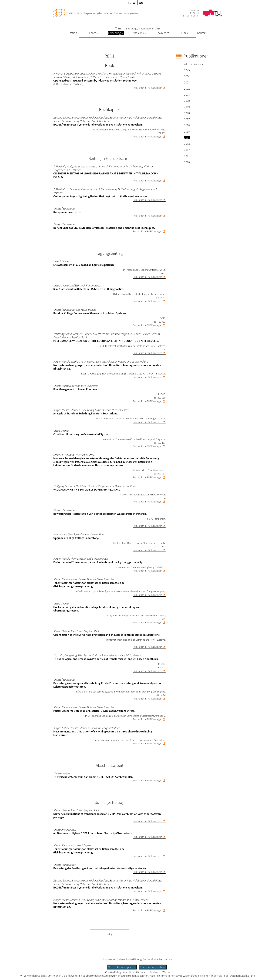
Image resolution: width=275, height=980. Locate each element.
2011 (187, 156)
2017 (187, 119)
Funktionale (137, 972)
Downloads (164, 33)
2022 (187, 89)
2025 (187, 70)
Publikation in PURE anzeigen (147, 88)
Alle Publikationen (195, 64)
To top (110, 934)
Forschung (116, 33)
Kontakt (202, 33)
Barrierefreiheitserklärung (157, 959)
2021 (187, 95)
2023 (187, 82)
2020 (187, 101)
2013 (187, 144)
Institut (74, 33)
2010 (187, 162)
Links (185, 33)
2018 (187, 113)
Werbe (165, 972)
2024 (187, 76)
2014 (158, 29)
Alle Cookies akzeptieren (122, 967)
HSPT (119, 29)
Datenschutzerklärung (129, 959)
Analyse (153, 972)
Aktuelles (140, 33)
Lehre (94, 33)
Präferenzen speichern (153, 967)
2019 (187, 107)
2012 (187, 150)
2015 (187, 131)
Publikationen (146, 29)
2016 (187, 125)
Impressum (109, 959)
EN (130, 3)
